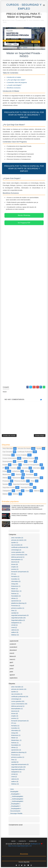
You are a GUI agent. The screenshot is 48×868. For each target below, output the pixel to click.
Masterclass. (7, 474)
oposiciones (16, 478)
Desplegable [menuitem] (14, 791)
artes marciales (8, 448)
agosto (12, 675)
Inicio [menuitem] (12, 789)
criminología (7, 455)
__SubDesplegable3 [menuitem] (17, 801)
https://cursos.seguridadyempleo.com (20, 846)
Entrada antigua (40, 436)
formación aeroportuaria (31, 465)
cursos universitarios (34, 20)
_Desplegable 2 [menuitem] (15, 804)
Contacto (22, 841)
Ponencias (6, 481)
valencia (37, 491)
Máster (5, 22)
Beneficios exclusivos (14, 88)
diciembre (13, 650)
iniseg (42, 20)
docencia (20, 461)
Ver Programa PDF (24, 223)
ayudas (39, 448)
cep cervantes (8, 452)
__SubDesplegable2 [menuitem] (17, 799)
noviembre (13, 647)
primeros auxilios (20, 481)
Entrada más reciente (9, 436)
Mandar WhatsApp (24, 215)
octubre (13, 644)
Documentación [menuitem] (15, 811)
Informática (37, 468)
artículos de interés (24, 448)
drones (31, 461)
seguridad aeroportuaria (21, 484)
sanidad (5, 484)
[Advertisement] (24, 308)
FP (4, 468)
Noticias (18, 474)
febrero (13, 656)
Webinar (16, 494)
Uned (27, 491)
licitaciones (16, 471)
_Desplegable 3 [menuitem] (15, 806)
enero (12, 653)
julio (11, 672)
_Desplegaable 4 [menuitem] (16, 808)
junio (12, 669)
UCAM (18, 491)
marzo (12, 659)
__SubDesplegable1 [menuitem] (17, 796)
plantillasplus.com (36, 844)
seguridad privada (9, 487)
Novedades (30, 474)
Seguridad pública (27, 487)
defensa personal (28, 458)
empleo (5, 465)
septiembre (14, 641)
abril (11, 662)
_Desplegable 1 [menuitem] (15, 794)
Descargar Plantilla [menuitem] (16, 813)
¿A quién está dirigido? (14, 85)
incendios (25, 468)
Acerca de (33, 841)
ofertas (5, 478)
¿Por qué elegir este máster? (16, 80)
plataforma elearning (32, 478)
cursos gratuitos (21, 455)
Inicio (13, 841)
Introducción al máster (14, 77)
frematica (14, 468)
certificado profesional (25, 452)
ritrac (33, 481)
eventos (15, 465)
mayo (12, 665)
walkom (5, 494)
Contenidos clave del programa (17, 82)
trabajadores (7, 491)
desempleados (8, 461)
